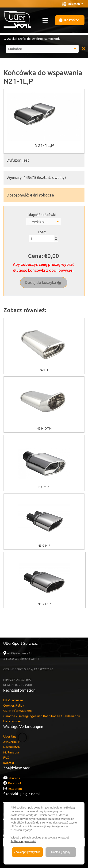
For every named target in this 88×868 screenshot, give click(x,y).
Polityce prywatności (23, 841)
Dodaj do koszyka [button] (43, 282)
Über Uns (10, 736)
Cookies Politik (14, 705)
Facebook (15, 783)
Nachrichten (11, 747)
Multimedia (11, 752)
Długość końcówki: (42, 215)
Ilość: (42, 232)
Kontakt (9, 763)
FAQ (6, 757)
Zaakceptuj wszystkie (27, 852)
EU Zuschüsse (13, 700)
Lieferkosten (12, 721)
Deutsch (73, 4)
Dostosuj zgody (61, 852)
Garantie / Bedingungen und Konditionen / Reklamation (42, 716)
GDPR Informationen (17, 711)
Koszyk (69, 20)
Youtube (15, 778)
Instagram (15, 789)
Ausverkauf (11, 742)
